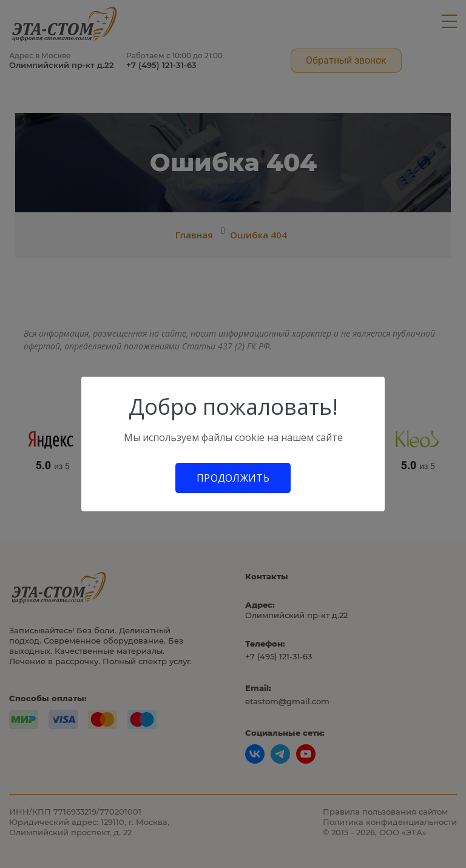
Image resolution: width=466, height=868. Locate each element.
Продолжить (233, 478)
